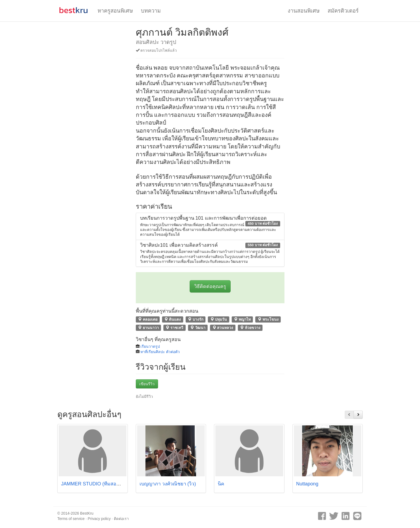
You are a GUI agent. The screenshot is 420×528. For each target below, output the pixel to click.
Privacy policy (99, 519)
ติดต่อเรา (121, 519)
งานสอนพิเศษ (304, 11)
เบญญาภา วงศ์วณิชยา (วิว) (168, 484)
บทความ (151, 11)
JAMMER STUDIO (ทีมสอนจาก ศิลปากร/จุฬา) (110, 484)
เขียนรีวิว (147, 384)
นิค (221, 484)
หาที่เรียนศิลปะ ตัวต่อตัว (160, 352)
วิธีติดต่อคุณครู (210, 286)
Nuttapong (307, 484)
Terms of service (71, 519)
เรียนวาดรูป (150, 346)
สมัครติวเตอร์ (343, 11)
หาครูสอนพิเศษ (115, 11)
